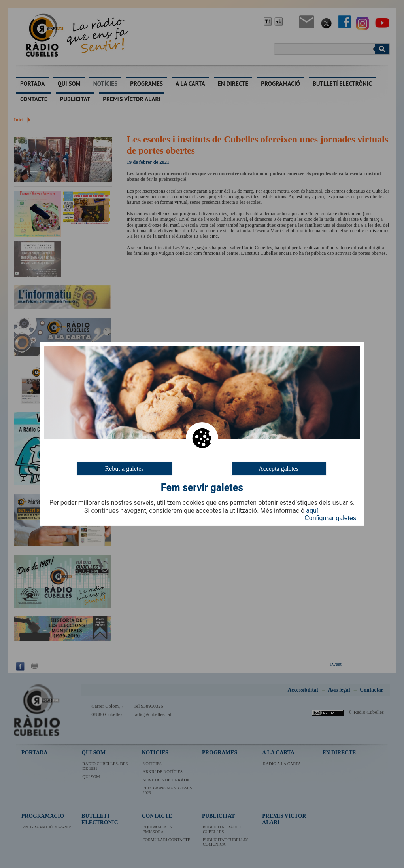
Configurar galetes (330, 518)
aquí (312, 511)
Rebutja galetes (124, 469)
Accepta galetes (278, 469)
